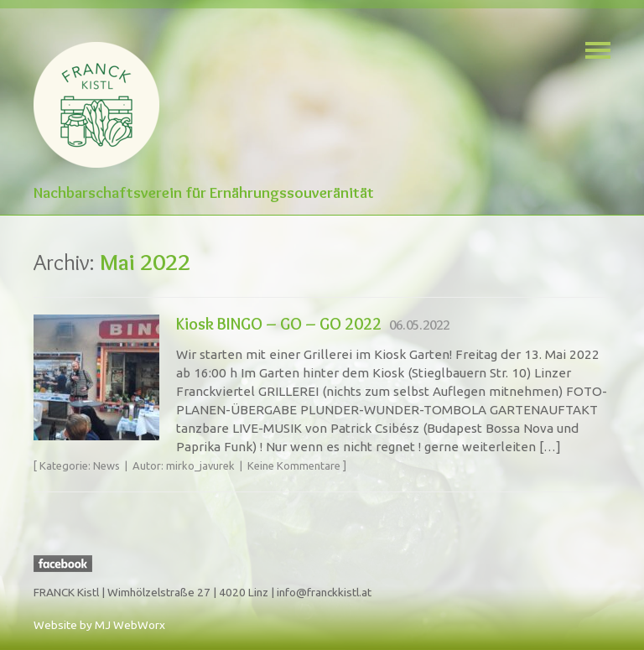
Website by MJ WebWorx (99, 625)
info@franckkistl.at (324, 592)
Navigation (598, 50)
